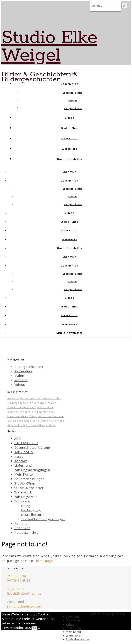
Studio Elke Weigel (49, 47)
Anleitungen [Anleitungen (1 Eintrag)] (16, 398)
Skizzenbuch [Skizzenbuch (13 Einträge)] (16, 425)
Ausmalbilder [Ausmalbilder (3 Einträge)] (52, 398)
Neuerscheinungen (29, 479)
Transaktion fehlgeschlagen (43, 519)
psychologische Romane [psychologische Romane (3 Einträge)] (35, 421)
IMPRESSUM (24, 452)
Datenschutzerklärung (32, 448)
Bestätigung (31, 510)
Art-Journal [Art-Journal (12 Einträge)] (33, 398)
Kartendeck (23, 371)
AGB (18, 439)
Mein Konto (69, 138)
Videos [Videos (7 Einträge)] (51, 425)
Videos (70, 118)
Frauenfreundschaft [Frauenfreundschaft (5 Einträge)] (22, 407)
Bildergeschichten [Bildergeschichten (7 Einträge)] (20, 403)
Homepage (44, 561)
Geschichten (69, 84)
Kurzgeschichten (73, 108)
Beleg (26, 506)
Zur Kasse (22, 501)
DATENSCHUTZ (26, 443)
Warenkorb (70, 149)
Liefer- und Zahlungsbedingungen (32, 468)
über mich (70, 73)
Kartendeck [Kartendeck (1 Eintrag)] (47, 412)
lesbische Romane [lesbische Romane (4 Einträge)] (51, 416)
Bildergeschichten (73, 93)
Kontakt (21, 461)
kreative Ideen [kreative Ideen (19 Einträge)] (18, 416)
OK (34, 628)
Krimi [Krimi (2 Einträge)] (33, 416)
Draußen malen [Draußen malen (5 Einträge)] (45, 403)
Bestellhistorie (33, 515)
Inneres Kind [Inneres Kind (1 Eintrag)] (29, 412)
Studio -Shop (70, 128)
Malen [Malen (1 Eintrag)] (12, 421)
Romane (73, 101)
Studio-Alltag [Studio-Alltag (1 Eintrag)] (35, 425)
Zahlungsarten (26, 497)
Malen (19, 376)
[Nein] (39, 629)
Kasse (19, 456)
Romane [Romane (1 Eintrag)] (59, 421)
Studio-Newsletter (69, 159)
